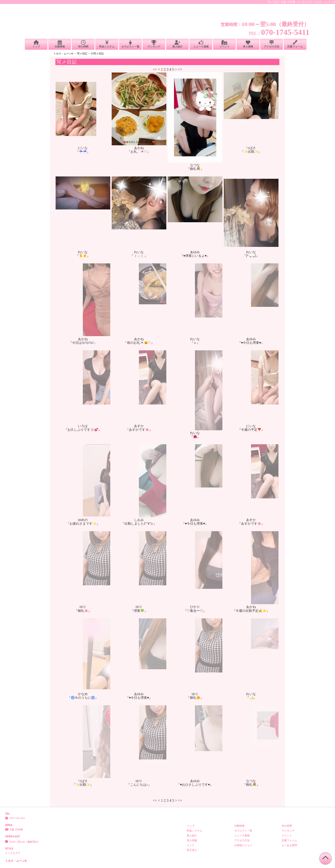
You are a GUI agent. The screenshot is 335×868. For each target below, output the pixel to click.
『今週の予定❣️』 (251, 430)
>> (180, 69)
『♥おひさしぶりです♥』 (195, 785)
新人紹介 (177, 44)
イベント (224, 44)
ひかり (195, 607)
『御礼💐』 (195, 169)
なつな (195, 165)
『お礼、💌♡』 (139, 152)
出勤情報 (60, 44)
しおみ (139, 520)
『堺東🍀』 (139, 611)
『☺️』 (195, 343)
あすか (139, 426)
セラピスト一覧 (130, 44)
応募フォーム (295, 44)
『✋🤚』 (83, 256)
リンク (191, 845)
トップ (36, 44)
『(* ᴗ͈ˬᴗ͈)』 (251, 256)
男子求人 (192, 850)
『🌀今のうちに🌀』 (83, 698)
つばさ (251, 148)
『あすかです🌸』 (139, 430)
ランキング (154, 44)
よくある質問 (289, 845)
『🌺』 (195, 437)
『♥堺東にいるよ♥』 (195, 256)
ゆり (83, 607)
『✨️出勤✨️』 (251, 152)
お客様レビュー (243, 845)
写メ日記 (82, 53)
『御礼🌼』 (195, 698)
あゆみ (195, 252)
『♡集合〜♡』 (195, 611)
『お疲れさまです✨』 (83, 523)
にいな (83, 148)
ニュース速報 (201, 44)
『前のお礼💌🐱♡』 (139, 343)
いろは (83, 426)
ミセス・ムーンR (63, 53)
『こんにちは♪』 (139, 785)
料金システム (107, 44)
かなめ (83, 694)
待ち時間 (83, 44)
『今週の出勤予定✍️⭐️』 (251, 611)
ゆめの (83, 520)
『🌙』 (251, 698)
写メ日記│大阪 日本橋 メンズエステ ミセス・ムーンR (301, 2)
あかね (139, 148)
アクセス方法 (272, 44)
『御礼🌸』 (83, 611)
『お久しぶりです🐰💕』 (83, 430)
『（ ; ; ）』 (139, 256)
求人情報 (248, 44)
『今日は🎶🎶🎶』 (83, 343)
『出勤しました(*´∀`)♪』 (139, 523)
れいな (83, 252)
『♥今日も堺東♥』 (251, 343)
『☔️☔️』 (83, 152)
